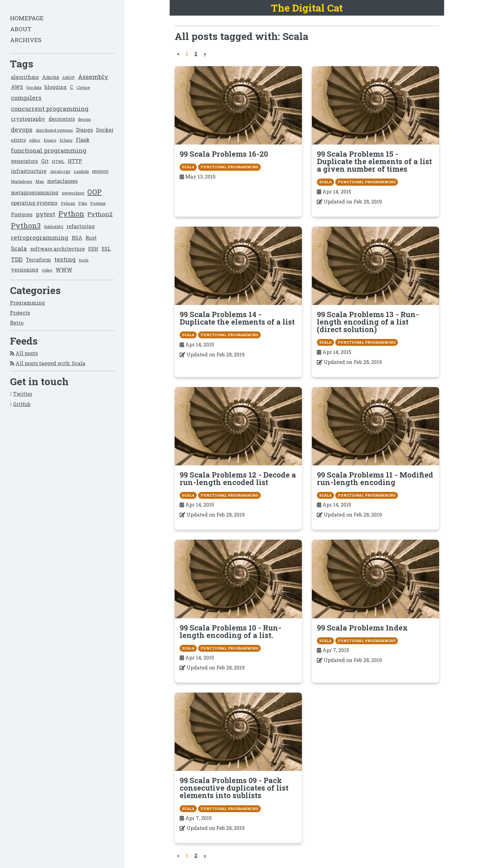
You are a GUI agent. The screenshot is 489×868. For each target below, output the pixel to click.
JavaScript (60, 171)
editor (35, 140)
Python (71, 214)
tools (84, 260)
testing (65, 259)
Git (45, 161)
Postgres (22, 214)
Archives (26, 40)
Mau (40, 181)
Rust (91, 238)
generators (24, 161)
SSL (106, 249)
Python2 (100, 214)
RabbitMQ (54, 227)
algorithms (25, 77)
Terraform (39, 260)
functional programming (49, 150)
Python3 (26, 226)
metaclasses (62, 181)
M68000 (100, 171)
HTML (58, 161)
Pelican (68, 203)
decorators (62, 119)
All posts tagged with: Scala (50, 363)
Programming (27, 303)
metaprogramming (35, 192)
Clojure (83, 87)
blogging (56, 87)
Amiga (51, 77)
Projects (20, 313)
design (84, 119)
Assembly (93, 77)
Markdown (22, 181)
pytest (46, 214)
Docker (105, 130)
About (21, 29)
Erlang (66, 140)
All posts (27, 353)
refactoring (81, 226)
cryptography (28, 119)
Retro (17, 323)
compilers (26, 98)
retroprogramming (40, 237)
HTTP (75, 161)
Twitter (23, 394)
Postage (98, 203)
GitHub (22, 404)
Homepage (27, 18)
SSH (93, 249)
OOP (94, 192)
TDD (17, 259)
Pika (83, 203)
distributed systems (54, 130)
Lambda (81, 171)
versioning (25, 270)
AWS (17, 87)
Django (85, 130)
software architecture (58, 249)
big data (34, 87)
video (47, 270)
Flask (83, 140)
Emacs (50, 140)
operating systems (34, 203)
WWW (64, 270)
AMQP (68, 77)
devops (22, 129)
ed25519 (18, 140)
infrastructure (29, 171)
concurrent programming (50, 108)
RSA (77, 238)
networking (73, 193)
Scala (19, 248)
